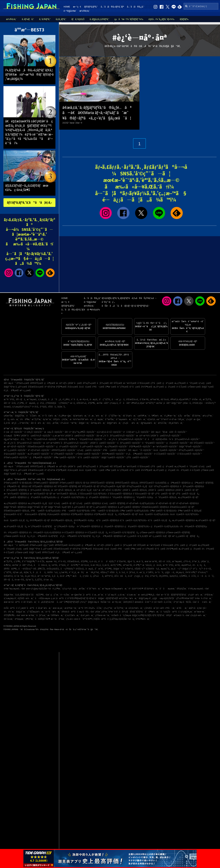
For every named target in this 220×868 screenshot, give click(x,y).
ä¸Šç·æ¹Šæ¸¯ (184, 416)
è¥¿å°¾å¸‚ (95, 572)
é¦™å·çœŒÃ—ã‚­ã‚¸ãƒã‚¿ (160, 520)
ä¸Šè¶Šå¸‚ (184, 576)
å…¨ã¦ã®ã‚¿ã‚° (136, 7)
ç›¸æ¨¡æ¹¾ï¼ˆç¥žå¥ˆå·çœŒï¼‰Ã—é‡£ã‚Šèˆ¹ (74, 436)
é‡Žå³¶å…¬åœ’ (43, 595)
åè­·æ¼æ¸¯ (205, 602)
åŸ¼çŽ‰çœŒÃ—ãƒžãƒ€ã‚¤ (167, 486)
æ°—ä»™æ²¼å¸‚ (44, 576)
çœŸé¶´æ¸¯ (143, 416)
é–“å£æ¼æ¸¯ (50, 416)
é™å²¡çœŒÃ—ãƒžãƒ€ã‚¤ (121, 497)
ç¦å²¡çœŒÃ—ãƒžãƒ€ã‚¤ (112, 526)
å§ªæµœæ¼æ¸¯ (149, 423)
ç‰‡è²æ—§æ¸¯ (194, 419)
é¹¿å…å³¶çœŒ (11, 390)
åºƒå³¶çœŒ (61, 387)
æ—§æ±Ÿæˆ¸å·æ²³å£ (82, 595)
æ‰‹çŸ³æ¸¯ (208, 416)
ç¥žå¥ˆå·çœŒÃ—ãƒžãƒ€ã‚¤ (161, 490)
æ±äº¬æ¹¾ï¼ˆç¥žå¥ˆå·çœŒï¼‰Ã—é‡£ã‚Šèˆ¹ (159, 436)
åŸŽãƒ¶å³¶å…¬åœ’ (12, 615)
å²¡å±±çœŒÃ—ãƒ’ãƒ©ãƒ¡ (36, 514)
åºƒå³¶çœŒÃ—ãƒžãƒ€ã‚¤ (82, 514)
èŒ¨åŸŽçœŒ (116, 383)
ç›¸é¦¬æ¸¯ (122, 595)
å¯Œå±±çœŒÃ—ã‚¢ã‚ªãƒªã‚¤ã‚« (93, 494)
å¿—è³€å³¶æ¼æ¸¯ (141, 619)
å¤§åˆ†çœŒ (208, 387)
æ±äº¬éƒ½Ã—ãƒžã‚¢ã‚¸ (62, 490)
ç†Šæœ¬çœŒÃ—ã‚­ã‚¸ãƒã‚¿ (17, 536)
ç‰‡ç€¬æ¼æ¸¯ (199, 615)
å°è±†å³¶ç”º (74, 565)
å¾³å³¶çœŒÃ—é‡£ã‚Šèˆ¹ (114, 454)
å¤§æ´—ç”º (119, 569)
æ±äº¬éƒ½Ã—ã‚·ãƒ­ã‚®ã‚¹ (110, 490)
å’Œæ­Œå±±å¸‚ (133, 399)
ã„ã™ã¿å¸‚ (55, 399)
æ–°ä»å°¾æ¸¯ (58, 619)
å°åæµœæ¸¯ (168, 589)
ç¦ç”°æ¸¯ (55, 595)
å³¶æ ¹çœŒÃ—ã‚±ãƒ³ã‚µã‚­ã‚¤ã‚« (135, 511)
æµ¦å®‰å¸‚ (186, 565)
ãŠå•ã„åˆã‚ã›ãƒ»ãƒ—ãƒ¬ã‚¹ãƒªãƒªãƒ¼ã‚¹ (125, 306)
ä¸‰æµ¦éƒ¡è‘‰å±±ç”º (22, 407)
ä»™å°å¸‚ (160, 572)
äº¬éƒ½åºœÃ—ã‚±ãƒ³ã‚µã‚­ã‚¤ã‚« (141, 503)
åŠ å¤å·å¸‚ (121, 576)
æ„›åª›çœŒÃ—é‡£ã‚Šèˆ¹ (39, 454)
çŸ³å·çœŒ (156, 383)
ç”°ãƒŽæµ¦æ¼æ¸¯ (36, 612)
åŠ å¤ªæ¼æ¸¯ (151, 589)
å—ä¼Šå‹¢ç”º (25, 569)
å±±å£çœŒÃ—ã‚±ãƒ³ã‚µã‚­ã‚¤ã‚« (154, 514)
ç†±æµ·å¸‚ (114, 403)
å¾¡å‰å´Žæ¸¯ (96, 608)
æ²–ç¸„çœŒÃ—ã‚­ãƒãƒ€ (160, 536)
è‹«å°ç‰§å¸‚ (134, 576)
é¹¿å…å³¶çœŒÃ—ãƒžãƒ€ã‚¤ (109, 536)
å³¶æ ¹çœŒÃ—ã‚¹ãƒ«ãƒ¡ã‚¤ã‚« (164, 511)
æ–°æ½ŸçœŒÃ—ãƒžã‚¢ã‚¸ (65, 494)
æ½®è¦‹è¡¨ (85, 11)
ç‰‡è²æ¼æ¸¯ (196, 595)
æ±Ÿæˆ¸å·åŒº (163, 403)
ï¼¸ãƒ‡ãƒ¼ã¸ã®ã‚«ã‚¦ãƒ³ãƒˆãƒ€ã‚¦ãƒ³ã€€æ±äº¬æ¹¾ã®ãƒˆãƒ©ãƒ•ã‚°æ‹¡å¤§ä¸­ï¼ (29, 74)
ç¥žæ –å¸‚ (187, 403)
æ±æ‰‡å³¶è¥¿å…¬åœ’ (149, 595)
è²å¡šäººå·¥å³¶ (136, 589)
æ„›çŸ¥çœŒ (180, 383)
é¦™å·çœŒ (135, 387)
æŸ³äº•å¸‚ (109, 576)
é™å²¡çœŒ (192, 383)
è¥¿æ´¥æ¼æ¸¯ (176, 423)
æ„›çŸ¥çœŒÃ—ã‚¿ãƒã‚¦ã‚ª (41, 503)
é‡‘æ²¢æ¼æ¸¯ (80, 416)
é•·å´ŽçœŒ (182, 387)
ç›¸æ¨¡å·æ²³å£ (59, 598)
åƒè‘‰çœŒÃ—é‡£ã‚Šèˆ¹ (129, 443)
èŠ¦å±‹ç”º (105, 572)
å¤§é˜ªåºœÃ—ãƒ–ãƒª (37, 507)
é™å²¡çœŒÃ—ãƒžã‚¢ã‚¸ (166, 497)
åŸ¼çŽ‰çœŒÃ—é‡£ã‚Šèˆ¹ (191, 450)
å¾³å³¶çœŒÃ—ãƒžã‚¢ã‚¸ (62, 520)
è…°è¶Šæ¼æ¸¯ (156, 416)
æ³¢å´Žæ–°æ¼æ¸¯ (128, 598)
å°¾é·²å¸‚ (154, 576)
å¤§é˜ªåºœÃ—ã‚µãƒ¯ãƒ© (60, 507)
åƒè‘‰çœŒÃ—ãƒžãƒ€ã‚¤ (192, 486)
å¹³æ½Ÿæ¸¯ (25, 423)
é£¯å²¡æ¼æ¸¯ (130, 416)
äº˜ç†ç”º (198, 569)
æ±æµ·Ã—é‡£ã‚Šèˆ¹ (54, 432)
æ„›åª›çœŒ (159, 387)
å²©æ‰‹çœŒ (23, 383)
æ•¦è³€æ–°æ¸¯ (71, 608)
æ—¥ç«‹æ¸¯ (117, 602)
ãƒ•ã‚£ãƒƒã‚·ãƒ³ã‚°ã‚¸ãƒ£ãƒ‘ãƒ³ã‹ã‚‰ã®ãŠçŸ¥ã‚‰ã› (129, 298)
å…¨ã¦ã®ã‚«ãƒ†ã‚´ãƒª (112, 7)
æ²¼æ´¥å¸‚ (155, 399)
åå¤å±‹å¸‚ (41, 565)
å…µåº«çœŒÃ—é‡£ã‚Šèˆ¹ (92, 447)
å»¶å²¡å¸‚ (8, 565)
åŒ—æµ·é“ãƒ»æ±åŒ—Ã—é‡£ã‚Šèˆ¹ (169, 432)
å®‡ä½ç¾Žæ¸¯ (61, 419)
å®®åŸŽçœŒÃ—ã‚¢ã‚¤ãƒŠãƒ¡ (153, 483)
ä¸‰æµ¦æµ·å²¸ (10, 598)
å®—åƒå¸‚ (21, 399)
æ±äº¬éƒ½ (61, 383)
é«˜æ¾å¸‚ (19, 576)
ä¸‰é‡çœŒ (205, 383)
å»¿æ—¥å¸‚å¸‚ (31, 576)
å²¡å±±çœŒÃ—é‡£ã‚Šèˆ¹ (15, 454)
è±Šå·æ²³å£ (11, 608)
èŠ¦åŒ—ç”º (140, 569)
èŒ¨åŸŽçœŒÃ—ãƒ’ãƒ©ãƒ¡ (65, 486)
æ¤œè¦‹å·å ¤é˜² (143, 602)
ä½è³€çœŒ (183, 470)
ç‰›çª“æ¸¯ (109, 608)
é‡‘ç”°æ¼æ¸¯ (140, 419)
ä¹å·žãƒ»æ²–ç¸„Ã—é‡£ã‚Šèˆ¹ (137, 432)
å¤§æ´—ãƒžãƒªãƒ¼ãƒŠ (108, 598)
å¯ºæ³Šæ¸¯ (110, 419)
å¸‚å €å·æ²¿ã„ (11, 423)
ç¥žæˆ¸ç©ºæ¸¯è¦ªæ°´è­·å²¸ (107, 612)
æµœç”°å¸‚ (166, 569)
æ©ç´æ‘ (84, 572)
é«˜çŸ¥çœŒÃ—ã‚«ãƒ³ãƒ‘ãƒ (41, 526)
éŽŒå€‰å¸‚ (82, 403)
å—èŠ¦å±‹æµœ (43, 598)
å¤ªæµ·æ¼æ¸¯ (98, 423)
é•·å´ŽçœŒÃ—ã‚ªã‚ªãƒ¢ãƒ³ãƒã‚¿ (124, 533)
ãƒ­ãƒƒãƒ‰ (184, 19)
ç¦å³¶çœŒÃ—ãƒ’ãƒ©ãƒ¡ (202, 483)
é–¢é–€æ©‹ (157, 602)
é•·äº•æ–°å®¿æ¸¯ (177, 419)
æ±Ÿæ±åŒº (103, 403)
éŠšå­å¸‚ (52, 407)
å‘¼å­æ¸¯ (208, 598)
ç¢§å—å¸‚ (170, 572)
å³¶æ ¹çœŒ (111, 387)
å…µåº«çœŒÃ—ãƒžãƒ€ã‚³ (129, 507)
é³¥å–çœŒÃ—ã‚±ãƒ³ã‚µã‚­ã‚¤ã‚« (46, 511)
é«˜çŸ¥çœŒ (123, 387)
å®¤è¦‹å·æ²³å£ (70, 612)
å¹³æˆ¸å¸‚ (196, 561)
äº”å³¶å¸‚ (109, 569)
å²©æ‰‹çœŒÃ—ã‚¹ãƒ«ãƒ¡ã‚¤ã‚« (18, 483)
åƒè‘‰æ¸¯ (41, 615)
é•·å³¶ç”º (138, 565)
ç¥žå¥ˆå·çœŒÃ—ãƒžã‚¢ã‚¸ (135, 490)
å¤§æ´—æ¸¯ (84, 423)
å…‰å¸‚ (122, 572)
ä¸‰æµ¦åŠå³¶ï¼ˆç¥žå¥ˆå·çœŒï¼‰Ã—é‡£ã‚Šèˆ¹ (28, 436)
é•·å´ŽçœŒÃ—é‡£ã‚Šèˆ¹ (165, 454)
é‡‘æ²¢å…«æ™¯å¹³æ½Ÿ (158, 419)
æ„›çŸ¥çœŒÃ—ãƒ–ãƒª (188, 497)
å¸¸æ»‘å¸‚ (106, 565)
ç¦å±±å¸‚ (158, 565)
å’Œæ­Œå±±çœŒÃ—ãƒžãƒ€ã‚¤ (155, 507)
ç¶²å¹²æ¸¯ (30, 619)
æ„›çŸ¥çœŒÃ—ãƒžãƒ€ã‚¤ (16, 503)
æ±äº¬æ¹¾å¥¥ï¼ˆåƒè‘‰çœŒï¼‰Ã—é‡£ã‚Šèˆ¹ (66, 443)
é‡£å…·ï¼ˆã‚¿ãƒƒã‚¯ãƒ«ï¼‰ (161, 19)
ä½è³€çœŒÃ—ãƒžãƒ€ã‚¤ (16, 533)
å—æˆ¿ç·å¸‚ (119, 399)
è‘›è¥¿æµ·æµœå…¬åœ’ (199, 589)
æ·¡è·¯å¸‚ (140, 561)
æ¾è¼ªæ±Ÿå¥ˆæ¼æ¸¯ (81, 419)
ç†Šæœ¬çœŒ (194, 387)
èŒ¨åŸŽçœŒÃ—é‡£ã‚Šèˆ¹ (202, 443)
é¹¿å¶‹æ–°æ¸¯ (171, 416)
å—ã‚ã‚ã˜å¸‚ (206, 576)
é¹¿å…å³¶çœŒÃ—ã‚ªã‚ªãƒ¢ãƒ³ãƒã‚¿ (78, 536)
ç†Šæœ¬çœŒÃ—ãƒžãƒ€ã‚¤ (152, 533)
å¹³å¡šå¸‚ (44, 407)
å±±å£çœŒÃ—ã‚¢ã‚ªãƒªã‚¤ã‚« (184, 514)
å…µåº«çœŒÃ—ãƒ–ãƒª (82, 507)
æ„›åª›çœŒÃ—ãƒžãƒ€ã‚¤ (184, 520)
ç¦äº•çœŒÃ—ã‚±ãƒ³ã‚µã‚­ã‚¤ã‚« (42, 497)
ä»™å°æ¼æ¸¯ (53, 612)
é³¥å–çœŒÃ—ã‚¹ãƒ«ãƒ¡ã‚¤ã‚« (105, 511)
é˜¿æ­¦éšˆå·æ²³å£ (28, 608)
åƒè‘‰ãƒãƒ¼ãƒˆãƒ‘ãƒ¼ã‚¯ (132, 612)
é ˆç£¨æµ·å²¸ (111, 595)
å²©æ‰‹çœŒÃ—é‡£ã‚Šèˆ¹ (16, 457)
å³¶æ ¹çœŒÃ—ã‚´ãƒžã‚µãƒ (191, 511)
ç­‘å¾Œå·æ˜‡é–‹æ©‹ (154, 608)
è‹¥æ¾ (199, 598)
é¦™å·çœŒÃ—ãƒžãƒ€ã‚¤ (108, 520)
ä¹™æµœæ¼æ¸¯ (124, 419)
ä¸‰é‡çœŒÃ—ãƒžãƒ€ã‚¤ (89, 503)
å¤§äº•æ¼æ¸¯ (114, 423)
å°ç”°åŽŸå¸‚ (105, 399)
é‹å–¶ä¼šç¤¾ (92, 310)
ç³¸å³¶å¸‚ (21, 403)
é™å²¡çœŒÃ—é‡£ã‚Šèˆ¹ (154, 443)
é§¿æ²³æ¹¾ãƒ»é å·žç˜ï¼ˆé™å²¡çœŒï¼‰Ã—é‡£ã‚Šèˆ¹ (31, 439)
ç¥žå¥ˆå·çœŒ (75, 383)
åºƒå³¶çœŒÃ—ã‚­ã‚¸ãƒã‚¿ (106, 514)
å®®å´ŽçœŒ (48, 552)
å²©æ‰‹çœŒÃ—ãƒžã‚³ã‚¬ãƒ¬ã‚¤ (74, 483)
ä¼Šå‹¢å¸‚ (80, 569)
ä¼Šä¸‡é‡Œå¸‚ (53, 569)
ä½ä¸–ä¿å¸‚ (199, 565)
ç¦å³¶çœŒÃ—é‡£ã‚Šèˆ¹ (41, 457)
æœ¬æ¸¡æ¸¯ (58, 608)
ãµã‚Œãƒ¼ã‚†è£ (47, 602)
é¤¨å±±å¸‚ (165, 399)
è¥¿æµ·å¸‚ (180, 572)
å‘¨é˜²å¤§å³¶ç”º (29, 561)
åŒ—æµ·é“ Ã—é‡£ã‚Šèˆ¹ (140, 450)
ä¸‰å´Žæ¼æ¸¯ (72, 615)
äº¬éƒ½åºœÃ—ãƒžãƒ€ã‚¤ (187, 503)
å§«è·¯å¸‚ (131, 561)
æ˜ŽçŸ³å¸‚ (207, 399)
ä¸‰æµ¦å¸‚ (43, 399)
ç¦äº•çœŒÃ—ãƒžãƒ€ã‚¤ (97, 497)
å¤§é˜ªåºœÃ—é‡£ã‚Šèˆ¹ (191, 447)
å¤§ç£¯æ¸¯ (21, 612)
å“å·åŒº (125, 403)
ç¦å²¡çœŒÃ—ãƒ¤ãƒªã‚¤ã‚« (137, 526)
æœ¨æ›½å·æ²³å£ (13, 602)
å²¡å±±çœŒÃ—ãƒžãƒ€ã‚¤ (59, 514)
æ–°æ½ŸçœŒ (130, 383)
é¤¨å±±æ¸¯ (9, 619)
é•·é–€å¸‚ (208, 569)
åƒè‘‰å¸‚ (131, 572)
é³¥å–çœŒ (98, 387)
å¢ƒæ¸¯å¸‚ (61, 407)
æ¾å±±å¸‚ (147, 565)
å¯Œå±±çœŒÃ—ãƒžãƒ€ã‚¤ (120, 494)
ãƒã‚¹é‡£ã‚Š (78, 19)
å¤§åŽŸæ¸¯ (20, 416)
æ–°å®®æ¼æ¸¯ (56, 615)
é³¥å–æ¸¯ (170, 608)
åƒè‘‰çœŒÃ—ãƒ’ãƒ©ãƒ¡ (15, 490)
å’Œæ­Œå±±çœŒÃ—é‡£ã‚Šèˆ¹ (41, 447)
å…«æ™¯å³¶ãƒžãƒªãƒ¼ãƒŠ (68, 602)
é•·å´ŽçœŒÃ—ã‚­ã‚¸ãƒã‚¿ (97, 533)
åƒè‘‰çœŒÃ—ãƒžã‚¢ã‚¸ (39, 490)
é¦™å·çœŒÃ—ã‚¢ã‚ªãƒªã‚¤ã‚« (133, 520)
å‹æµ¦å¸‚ (94, 399)
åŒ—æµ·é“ (10, 383)
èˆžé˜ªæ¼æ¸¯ (94, 589)
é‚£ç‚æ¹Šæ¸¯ (53, 423)
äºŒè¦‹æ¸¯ (209, 595)
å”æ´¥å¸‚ (99, 569)
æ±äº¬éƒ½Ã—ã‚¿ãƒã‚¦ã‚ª (86, 490)
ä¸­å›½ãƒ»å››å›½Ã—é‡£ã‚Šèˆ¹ (109, 432)
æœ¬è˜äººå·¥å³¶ (83, 619)
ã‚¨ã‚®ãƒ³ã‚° (45, 19)
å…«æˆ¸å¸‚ (141, 572)
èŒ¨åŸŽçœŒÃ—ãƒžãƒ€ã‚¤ (41, 486)
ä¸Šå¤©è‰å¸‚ (153, 569)
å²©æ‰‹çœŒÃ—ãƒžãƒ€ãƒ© (46, 483)
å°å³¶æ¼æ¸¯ (152, 612)
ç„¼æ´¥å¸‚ (64, 572)
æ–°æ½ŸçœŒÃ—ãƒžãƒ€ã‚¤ (16, 494)
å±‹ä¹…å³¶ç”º (66, 576)
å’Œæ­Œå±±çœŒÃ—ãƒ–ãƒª (182, 507)
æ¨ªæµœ (106, 589)
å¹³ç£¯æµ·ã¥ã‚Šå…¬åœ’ (185, 602)
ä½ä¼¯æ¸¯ (9, 612)
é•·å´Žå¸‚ (41, 561)
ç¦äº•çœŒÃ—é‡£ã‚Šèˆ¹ (68, 447)
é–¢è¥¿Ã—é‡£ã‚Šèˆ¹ (34, 432)
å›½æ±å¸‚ (48, 580)
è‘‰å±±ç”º (203, 572)
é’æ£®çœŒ (23, 545)
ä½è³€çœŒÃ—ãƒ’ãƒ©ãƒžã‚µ (194, 526)
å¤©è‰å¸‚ (53, 572)
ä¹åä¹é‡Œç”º (107, 561)
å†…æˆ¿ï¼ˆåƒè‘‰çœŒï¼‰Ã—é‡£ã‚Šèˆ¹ (23, 443)
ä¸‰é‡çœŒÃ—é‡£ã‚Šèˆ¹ (90, 450)
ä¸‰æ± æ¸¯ (132, 595)
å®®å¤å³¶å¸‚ (11, 569)
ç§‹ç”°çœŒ (49, 545)
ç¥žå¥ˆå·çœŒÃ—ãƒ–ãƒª (187, 490)
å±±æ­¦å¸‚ (8, 407)
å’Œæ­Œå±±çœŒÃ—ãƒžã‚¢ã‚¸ (17, 511)
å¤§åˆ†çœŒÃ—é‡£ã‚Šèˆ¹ (113, 457)
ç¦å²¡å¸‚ (41, 403)
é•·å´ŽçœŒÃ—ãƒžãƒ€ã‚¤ (73, 533)
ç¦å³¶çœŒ (50, 383)
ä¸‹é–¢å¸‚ (93, 561)
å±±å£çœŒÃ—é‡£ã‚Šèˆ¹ (166, 450)
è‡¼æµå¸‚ (18, 572)
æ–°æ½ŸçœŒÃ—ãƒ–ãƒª (41, 494)
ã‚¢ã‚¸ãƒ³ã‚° (61, 19)
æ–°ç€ (77, 7)
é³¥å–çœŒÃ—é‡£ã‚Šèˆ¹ (115, 450)
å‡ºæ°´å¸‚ (30, 580)
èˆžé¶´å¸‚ (150, 572)
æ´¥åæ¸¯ (182, 608)
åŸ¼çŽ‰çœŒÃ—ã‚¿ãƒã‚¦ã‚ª (140, 486)
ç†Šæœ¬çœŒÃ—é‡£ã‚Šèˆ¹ (88, 454)
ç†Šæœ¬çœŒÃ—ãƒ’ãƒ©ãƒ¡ (178, 533)
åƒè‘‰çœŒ (103, 383)
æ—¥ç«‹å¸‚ (84, 399)
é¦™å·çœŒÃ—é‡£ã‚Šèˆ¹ (89, 457)
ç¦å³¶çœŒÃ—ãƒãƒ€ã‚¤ (16, 486)
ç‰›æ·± (70, 619)
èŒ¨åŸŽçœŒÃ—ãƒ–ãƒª (89, 486)
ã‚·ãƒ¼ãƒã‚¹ (28, 19)
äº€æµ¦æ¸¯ (20, 619)
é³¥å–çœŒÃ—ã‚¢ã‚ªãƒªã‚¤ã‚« (76, 511)
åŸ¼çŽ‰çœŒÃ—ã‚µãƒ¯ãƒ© (113, 486)
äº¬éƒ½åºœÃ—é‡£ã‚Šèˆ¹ (39, 450)
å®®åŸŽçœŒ (37, 383)
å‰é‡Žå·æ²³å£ (170, 612)
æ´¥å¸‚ (178, 565)
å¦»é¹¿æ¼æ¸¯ (88, 615)
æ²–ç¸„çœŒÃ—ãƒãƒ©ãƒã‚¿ (186, 536)
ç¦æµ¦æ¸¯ (99, 419)
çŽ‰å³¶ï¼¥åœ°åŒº (185, 598)
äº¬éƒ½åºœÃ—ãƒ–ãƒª (166, 503)
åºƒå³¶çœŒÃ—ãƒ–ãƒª (128, 514)
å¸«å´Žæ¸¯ (168, 602)
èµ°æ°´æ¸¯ (48, 419)
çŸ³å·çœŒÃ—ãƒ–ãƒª (165, 494)
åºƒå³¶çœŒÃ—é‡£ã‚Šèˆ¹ (140, 447)
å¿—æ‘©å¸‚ (53, 565)
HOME (67, 7)
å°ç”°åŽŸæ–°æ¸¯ (113, 416)
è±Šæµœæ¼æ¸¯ (119, 589)
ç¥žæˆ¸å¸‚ (205, 561)
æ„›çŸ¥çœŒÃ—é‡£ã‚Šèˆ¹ (116, 447)
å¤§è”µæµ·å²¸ (145, 598)
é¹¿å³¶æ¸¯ (57, 589)
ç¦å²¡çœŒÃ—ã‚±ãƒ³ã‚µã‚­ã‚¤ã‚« (165, 526)
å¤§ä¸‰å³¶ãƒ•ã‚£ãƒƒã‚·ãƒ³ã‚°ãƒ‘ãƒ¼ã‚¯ (149, 615)
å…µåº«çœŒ (21, 387)
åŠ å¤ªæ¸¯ (197, 416)
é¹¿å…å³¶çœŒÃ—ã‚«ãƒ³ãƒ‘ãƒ (45, 536)
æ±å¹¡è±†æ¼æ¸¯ (134, 608)
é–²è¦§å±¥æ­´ (70, 11)
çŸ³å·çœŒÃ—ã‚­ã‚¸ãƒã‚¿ (188, 494)
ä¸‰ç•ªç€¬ (67, 589)
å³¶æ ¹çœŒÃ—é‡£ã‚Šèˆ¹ (65, 457)
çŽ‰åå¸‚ (98, 576)
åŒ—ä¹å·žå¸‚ (10, 403)
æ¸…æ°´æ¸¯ (99, 595)
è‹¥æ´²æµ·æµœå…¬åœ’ (15, 589)
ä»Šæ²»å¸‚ (129, 569)
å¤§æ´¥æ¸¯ (9, 595)
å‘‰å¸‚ (30, 565)
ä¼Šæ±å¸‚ (197, 399)
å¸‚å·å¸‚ (55, 576)
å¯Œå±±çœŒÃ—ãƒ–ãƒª (144, 494)
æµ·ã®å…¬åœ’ (87, 612)
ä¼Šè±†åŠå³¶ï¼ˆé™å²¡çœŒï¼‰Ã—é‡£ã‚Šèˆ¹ (81, 439)
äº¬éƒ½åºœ (50, 387)
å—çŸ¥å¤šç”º (68, 569)
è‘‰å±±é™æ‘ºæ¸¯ (69, 423)
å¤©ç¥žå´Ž (129, 602)
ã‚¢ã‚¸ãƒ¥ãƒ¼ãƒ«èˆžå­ (25, 595)
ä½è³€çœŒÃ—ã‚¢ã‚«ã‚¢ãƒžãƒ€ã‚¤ (45, 533)
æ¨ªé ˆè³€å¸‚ (9, 399)
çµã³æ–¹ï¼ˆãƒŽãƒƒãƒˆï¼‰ (129, 19)
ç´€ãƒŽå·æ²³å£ (101, 619)
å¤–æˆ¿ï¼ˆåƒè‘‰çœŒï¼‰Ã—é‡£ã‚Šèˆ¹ (116, 436)
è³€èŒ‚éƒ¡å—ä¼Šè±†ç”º (204, 403)
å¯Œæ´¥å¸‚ (145, 399)
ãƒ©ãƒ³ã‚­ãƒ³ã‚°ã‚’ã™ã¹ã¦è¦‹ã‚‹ (29, 202)
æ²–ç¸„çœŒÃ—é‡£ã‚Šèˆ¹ (15, 450)
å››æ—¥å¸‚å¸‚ (96, 565)
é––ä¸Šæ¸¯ (65, 595)
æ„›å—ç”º (176, 569)
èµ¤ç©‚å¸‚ (174, 576)
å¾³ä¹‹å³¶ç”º (191, 572)
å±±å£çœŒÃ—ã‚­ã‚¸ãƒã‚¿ (16, 520)
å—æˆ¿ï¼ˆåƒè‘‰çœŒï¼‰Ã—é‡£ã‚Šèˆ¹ (124, 439)
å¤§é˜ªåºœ (9, 387)
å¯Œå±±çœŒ (144, 383)
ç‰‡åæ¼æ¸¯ (131, 423)
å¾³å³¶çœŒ (147, 387)
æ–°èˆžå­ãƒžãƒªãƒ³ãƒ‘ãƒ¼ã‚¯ (174, 595)
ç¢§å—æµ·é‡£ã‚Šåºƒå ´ (164, 598)
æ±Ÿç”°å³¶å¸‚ (116, 565)
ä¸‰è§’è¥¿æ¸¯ (187, 612)
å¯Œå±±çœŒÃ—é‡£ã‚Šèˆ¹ (190, 454)
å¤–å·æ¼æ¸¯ (38, 423)
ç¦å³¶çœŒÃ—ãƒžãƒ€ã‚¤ (179, 483)
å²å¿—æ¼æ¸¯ (12, 419)
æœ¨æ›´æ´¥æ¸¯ (28, 615)
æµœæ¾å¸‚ (52, 561)
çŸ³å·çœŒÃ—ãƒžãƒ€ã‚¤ (15, 497)
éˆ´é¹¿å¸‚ (73, 572)
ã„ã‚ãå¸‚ (40, 572)
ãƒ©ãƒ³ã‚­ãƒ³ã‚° (91, 7)
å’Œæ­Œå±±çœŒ (36, 387)
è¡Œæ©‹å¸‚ (9, 576)
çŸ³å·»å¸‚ (187, 561)
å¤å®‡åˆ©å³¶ (43, 619)
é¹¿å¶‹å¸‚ (67, 399)
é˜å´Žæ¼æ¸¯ (34, 416)
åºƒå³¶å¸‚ (92, 403)
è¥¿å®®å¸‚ (164, 576)
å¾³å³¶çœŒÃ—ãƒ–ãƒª (40, 520)
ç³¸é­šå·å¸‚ (88, 576)
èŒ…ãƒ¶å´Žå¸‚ (39, 569)
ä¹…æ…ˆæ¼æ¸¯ (96, 416)
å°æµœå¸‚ (31, 403)
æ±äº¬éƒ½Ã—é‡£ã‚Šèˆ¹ (15, 447)
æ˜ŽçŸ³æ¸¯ (37, 419)
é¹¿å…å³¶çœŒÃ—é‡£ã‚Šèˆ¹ (140, 454)
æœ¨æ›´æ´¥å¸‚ (151, 561)
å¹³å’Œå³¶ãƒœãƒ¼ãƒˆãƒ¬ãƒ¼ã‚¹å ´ (82, 598)
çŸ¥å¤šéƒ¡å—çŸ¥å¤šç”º (57, 403)
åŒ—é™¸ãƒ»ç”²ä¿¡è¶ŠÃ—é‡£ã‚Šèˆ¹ (80, 432)
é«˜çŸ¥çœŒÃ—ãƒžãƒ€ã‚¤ (89, 526)
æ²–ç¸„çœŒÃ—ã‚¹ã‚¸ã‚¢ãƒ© (136, 536)
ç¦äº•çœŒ (168, 383)
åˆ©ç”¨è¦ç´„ (108, 302)
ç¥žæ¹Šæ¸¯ (9, 416)
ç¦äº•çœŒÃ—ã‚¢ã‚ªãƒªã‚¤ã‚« (71, 497)
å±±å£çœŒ (85, 387)
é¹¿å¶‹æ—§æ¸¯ (65, 416)
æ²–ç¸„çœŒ (25, 390)
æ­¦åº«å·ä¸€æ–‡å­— (198, 608)
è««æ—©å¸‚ (20, 580)
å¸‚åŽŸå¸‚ (39, 580)
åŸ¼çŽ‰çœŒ (89, 383)
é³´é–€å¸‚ (62, 561)
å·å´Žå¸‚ (193, 576)
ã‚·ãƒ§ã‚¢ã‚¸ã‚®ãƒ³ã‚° (99, 19)
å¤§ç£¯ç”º (187, 569)
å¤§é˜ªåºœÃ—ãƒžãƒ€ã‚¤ (15, 507)
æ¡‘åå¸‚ (77, 576)
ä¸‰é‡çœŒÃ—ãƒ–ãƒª (65, 503)
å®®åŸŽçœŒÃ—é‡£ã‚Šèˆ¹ (64, 450)
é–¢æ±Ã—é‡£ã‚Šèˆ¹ (14, 432)
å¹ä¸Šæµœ (125, 615)
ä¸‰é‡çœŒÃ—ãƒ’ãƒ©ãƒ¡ (114, 503)
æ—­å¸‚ (73, 403)
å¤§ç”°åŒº (177, 403)
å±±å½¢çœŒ (75, 545)
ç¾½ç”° (83, 602)
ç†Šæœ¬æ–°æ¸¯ (103, 615)
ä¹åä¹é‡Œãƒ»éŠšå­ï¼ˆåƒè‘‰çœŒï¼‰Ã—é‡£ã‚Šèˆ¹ (172, 439)
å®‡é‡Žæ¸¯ (182, 589)
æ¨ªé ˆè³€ (83, 608)
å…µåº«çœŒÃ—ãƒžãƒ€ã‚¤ (105, 507)
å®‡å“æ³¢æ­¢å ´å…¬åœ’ (178, 615)
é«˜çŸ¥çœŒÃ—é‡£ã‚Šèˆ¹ (63, 454)
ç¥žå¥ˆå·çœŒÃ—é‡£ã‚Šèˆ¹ (103, 443)
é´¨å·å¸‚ (75, 399)
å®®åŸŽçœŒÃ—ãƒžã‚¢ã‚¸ (127, 483)
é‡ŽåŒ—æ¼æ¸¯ (26, 598)
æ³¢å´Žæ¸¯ (163, 423)
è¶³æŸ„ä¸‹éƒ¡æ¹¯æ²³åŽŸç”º (143, 403)
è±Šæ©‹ (115, 615)
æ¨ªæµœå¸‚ (32, 399)
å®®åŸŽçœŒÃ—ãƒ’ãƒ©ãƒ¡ (102, 483)
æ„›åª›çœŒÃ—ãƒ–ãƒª (205, 520)
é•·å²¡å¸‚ (36, 407)
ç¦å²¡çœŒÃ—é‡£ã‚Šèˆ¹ (177, 443)
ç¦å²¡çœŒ (170, 387)
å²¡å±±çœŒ (73, 387)
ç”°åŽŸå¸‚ (8, 572)
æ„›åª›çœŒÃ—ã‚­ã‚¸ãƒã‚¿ (16, 526)
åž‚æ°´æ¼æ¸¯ (45, 608)
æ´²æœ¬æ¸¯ (200, 612)
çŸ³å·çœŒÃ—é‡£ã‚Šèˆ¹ (138, 457)
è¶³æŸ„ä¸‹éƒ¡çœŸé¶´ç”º (181, 399)
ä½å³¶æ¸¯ (26, 419)
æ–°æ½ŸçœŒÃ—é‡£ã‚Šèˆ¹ (166, 447)
